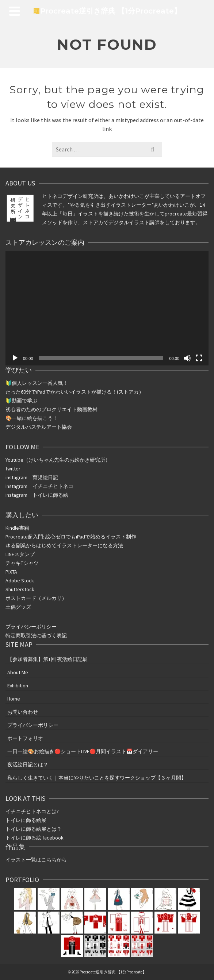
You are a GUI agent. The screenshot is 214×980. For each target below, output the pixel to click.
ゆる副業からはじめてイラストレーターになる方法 (64, 545)
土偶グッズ (18, 607)
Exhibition (18, 686)
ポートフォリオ (25, 738)
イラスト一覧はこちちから (36, 860)
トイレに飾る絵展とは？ (34, 829)
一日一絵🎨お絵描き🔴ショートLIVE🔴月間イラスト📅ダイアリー (83, 751)
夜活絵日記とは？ (28, 765)
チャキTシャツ (22, 563)
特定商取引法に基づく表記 (36, 635)
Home (14, 699)
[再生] (15, 358)
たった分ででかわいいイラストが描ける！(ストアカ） (75, 392)
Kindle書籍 (17, 528)
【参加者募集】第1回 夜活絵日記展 (47, 659)
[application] (107, 308)
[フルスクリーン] (199, 358)
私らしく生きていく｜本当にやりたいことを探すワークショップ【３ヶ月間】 (97, 778)
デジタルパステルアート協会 (39, 427)
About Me (18, 672)
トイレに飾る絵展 (26, 820)
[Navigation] (15, 11)
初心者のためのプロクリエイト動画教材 (51, 409)
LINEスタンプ (20, 554)
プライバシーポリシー (31, 627)
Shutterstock (20, 589)
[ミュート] (187, 358)
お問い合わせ (23, 712)
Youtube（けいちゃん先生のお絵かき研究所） (58, 460)
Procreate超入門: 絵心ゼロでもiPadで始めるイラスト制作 (71, 537)
